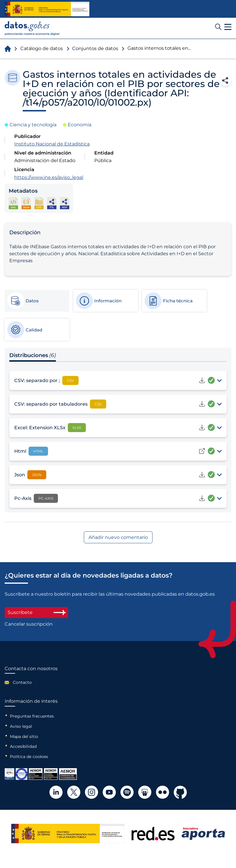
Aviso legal (21, 726)
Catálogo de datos (42, 48)
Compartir (226, 80)
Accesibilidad (23, 746)
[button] (228, 27)
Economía (80, 125)
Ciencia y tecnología (33, 125)
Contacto (22, 682)
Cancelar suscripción (29, 624)
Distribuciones (33, 355)
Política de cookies (29, 757)
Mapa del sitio (24, 736)
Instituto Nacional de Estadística (52, 144)
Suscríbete (36, 612)
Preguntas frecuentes (32, 716)
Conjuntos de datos (95, 48)
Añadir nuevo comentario (118, 537)
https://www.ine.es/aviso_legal (49, 177)
